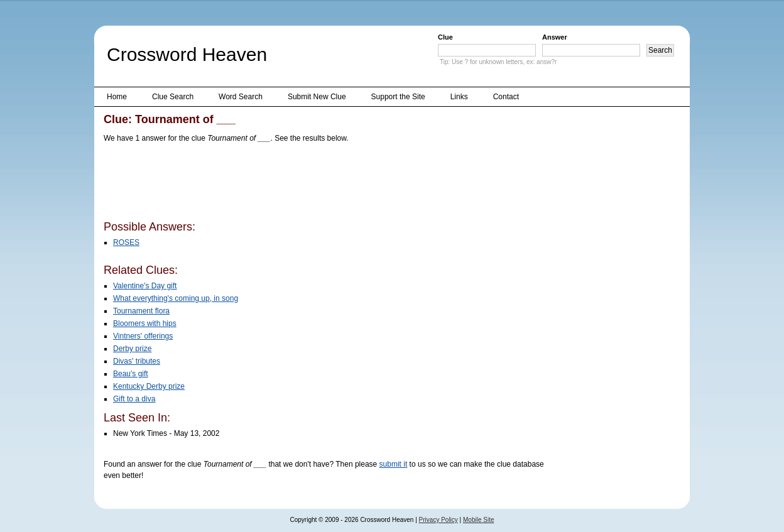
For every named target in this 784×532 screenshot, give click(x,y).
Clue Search (173, 97)
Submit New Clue (317, 97)
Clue (445, 37)
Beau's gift (131, 374)
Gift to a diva (134, 399)
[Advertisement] (332, 184)
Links (459, 97)
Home (117, 97)
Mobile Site (478, 520)
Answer (555, 37)
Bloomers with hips (145, 323)
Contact (506, 97)
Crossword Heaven (187, 54)
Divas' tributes (137, 361)
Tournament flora (141, 311)
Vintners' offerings (143, 336)
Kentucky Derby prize (149, 386)
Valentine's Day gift (145, 286)
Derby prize (132, 349)
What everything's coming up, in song (176, 298)
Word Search (241, 97)
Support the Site (398, 97)
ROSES (126, 242)
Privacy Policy (438, 520)
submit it (394, 464)
